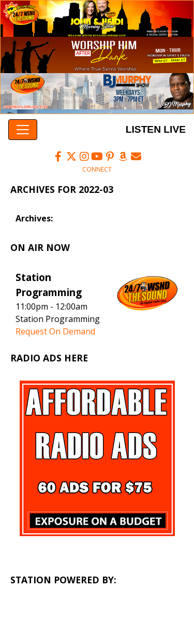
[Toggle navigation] (23, 130)
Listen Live (154, 129)
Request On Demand (55, 331)
